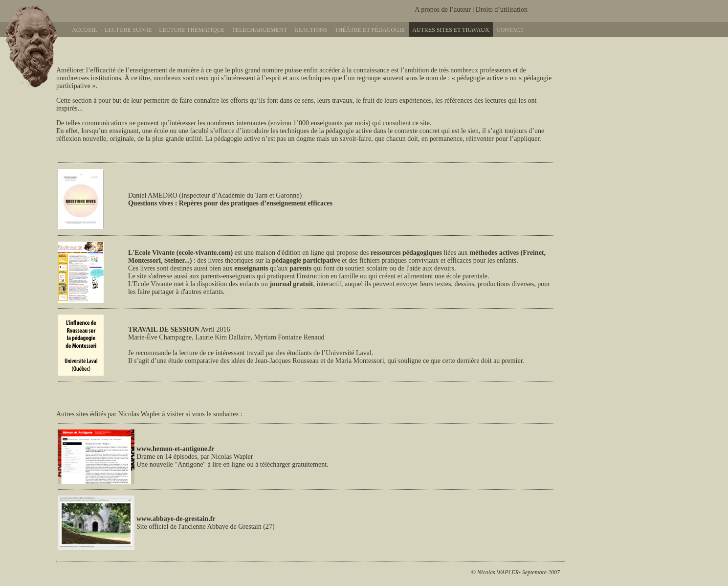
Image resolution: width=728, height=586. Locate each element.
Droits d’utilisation (502, 10)
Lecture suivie (128, 30)
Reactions (311, 30)
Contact (510, 30)
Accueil (85, 30)
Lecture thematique (192, 30)
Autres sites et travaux (451, 30)
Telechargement (259, 30)
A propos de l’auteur (443, 10)
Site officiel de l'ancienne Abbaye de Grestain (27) (206, 523)
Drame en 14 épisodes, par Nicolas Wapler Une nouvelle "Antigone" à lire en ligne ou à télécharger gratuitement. (232, 461)
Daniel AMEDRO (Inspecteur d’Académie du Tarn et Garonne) (230, 199)
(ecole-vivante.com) (205, 253)
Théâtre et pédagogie (370, 30)
